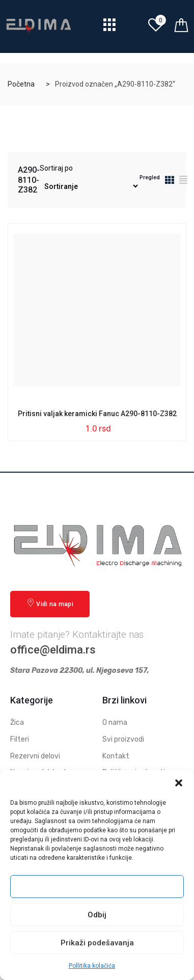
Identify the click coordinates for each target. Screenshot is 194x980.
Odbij (97, 915)
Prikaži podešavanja (97, 943)
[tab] (170, 182)
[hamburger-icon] (110, 28)
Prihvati (97, 887)
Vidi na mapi (50, 603)
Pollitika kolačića (92, 966)
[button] (179, 783)
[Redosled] (90, 186)
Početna (21, 84)
